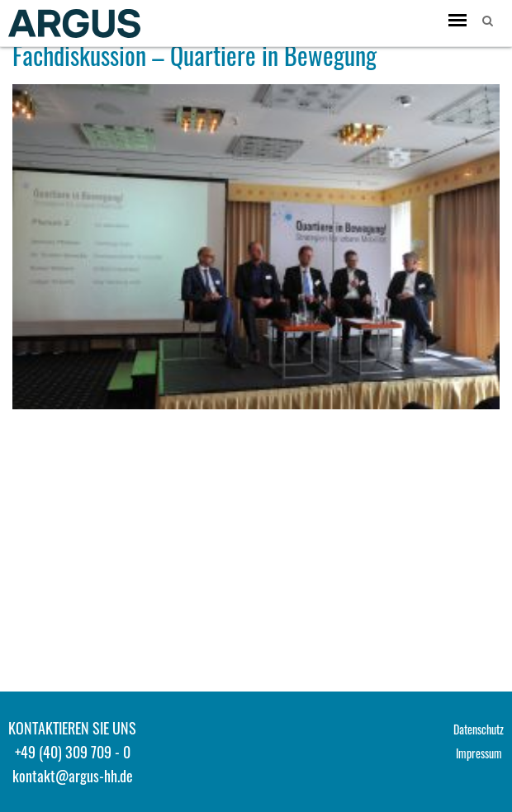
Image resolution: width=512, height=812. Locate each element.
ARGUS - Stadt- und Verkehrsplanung (74, 23)
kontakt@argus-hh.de (73, 776)
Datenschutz (479, 729)
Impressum (479, 753)
